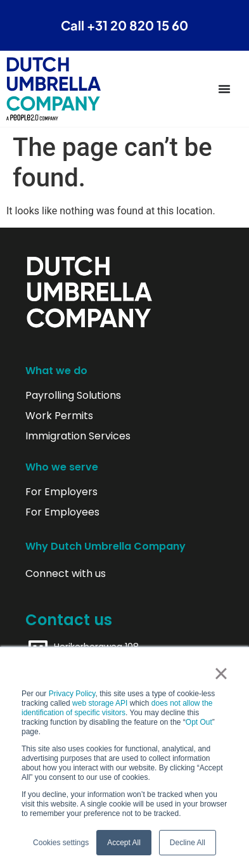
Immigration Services (78, 436)
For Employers (61, 492)
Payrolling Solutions (73, 396)
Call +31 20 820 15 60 (124, 25)
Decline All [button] (188, 843)
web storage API (101, 703)
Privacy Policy (72, 694)
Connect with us (66, 574)
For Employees (62, 512)
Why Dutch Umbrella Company (105, 546)
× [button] (221, 673)
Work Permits (59, 416)
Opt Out (199, 722)
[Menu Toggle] (224, 89)
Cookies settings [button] (61, 843)
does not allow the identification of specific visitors (117, 708)
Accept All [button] (124, 843)
